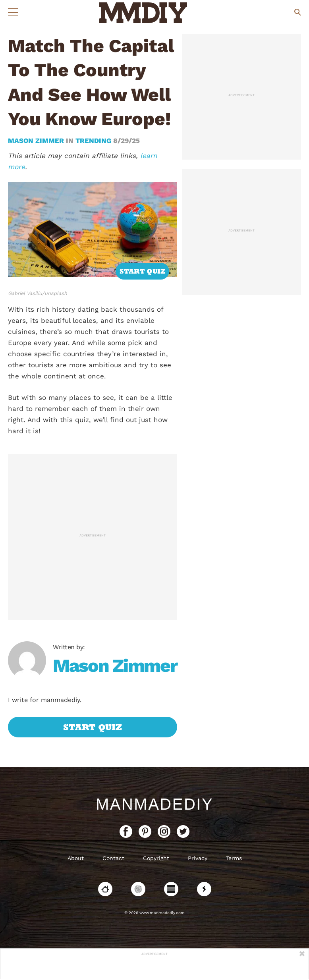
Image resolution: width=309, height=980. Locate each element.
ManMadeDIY (154, 804)
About (76, 858)
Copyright (156, 858)
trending (93, 141)
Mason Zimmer (37, 141)
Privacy (198, 858)
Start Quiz (142, 271)
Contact (113, 858)
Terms (234, 858)
